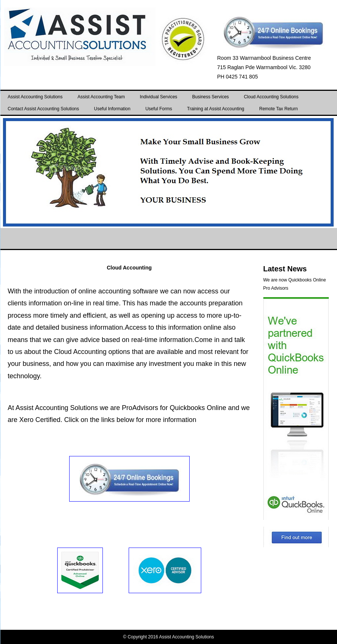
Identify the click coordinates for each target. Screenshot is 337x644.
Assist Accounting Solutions (35, 97)
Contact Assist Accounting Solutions (44, 109)
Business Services (211, 97)
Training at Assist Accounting (216, 109)
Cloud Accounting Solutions (271, 97)
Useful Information (112, 109)
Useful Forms (159, 109)
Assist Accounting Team (101, 97)
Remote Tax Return (278, 109)
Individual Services (159, 97)
